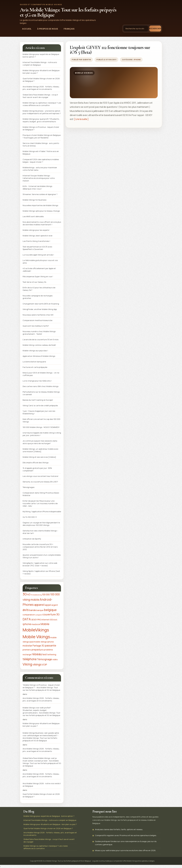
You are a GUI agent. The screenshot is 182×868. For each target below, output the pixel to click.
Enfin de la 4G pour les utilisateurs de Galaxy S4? (39, 289)
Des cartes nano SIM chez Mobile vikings (41, 386)
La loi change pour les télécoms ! (37, 381)
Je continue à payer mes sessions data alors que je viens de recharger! (40, 442)
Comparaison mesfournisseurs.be (37, 320)
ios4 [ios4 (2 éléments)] (55, 620)
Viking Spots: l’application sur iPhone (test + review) (41, 572)
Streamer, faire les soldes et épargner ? (40, 194)
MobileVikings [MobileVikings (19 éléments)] (36, 630)
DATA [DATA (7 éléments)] (27, 619)
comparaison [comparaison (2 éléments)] (29, 615)
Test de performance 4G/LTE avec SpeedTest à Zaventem (37, 248)
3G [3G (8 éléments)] (25, 594)
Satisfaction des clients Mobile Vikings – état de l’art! (40, 532)
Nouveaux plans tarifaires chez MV (38, 315)
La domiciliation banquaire (34, 362)
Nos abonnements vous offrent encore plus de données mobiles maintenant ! (42, 223)
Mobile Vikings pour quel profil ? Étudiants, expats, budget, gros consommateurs (41, 120)
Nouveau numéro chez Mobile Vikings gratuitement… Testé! (39, 333)
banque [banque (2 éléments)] (40, 610)
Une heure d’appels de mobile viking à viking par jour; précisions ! (42, 434)
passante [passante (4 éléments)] (51, 645)
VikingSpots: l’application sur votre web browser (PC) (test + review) (40, 564)
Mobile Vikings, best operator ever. (38, 236)
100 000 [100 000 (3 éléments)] (46, 595)
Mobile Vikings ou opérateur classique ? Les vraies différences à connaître (42, 104)
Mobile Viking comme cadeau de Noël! (39, 345)
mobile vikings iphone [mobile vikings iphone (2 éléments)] (44, 642)
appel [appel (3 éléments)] (48, 605)
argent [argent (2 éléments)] (55, 605)
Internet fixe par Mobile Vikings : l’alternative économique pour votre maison (39, 178)
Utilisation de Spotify (32, 539)
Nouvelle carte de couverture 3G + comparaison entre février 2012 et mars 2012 (40, 547)
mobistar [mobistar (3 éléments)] (27, 646)
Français (69, 29)
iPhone (137, 60)
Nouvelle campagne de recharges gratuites (38, 297)
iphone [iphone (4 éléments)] (27, 624)
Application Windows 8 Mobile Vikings (39, 356)
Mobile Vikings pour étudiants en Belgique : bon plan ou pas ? (42, 72)
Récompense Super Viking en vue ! (38, 276)
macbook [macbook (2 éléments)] (36, 624)
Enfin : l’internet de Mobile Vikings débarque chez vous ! (37, 187)
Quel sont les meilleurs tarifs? (36, 326)
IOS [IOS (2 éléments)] (51, 620)
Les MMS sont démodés (33, 216)
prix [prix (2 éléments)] (42, 650)
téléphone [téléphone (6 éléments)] (30, 659)
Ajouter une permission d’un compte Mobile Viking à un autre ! (42, 556)
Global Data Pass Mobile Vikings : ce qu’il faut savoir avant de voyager (40, 96)
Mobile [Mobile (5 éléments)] (45, 624)
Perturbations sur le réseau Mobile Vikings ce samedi (41, 393)
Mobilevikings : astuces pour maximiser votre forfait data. (40, 169)
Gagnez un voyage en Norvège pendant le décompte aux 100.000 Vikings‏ (41, 524)
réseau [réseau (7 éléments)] (37, 654)
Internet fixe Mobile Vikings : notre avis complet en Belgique (40, 64)
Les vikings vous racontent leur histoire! (40, 476)
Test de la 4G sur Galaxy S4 (34, 282)
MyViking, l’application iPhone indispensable (42, 511)
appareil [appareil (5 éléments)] (39, 605)
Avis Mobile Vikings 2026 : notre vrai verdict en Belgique (42, 785)
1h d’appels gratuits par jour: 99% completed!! (37, 469)
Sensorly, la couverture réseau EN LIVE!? (40, 482)
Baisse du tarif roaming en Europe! (38, 400)
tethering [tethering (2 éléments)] (52, 654)
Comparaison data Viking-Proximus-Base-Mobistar (41, 494)
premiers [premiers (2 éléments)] (27, 650)
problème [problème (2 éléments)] (48, 650)
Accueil (27, 29)
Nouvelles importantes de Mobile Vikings (40, 205)
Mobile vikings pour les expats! (36, 230)
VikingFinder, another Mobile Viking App (40, 309)
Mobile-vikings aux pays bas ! (35, 351)
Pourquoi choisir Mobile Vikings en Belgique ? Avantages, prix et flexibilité (42, 136)
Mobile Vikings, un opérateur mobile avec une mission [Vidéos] (41, 450)
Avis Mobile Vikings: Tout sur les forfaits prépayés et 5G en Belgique (68, 12)
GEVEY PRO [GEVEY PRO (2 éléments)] (36, 620)
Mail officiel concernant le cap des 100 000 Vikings (41, 420)
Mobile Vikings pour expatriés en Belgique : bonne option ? (41, 55)
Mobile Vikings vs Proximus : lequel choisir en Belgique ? (41, 128)
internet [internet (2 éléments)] (45, 620)
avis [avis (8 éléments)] (26, 610)
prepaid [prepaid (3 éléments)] (36, 650)
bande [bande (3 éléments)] (33, 610)
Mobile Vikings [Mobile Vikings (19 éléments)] (36, 637)
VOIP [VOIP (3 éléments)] (44, 665)
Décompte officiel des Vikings (36, 463)
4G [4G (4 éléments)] (29, 594)
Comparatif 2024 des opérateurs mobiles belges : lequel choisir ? (41, 161)
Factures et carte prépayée (35, 367)
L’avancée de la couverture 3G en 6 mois (41, 339)
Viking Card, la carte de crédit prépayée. (40, 405)
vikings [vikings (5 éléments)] (37, 664)
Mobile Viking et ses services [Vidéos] (39, 457)
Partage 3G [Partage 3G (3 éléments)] (39, 646)
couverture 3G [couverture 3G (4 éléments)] (51, 614)
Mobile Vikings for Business (34, 200)
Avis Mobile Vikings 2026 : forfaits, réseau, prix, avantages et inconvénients (41, 88)
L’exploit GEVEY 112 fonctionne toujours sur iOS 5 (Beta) (110, 50)
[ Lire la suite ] (81, 119)
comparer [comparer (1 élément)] (39, 615)
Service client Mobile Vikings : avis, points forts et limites (41, 144)
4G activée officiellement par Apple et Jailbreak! (39, 270)
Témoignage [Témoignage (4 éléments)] (45, 659)
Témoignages (29, 487)
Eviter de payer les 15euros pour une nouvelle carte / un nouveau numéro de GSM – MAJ (40, 503)
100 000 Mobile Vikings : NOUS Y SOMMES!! (41, 427)
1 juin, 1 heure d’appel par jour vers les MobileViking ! (39, 412)
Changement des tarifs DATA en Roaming (41, 304)
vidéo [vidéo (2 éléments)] (55, 659)
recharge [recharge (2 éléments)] (27, 654)
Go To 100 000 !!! (30, 517)
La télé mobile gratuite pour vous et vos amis (40, 262)
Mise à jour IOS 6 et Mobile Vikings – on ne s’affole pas (41, 374)
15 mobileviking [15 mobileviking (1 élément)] (36, 595)
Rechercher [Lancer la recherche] (155, 28)
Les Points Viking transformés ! (36, 241)
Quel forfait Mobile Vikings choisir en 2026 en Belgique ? (41, 80)
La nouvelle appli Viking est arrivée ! (38, 255)
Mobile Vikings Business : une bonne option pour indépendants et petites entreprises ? (42, 112)
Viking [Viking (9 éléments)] (27, 664)
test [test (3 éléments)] (45, 654)
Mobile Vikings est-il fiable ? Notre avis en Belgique (41, 153)
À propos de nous (48, 29)
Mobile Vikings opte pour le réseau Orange (41, 211)
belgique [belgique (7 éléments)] (50, 610)
